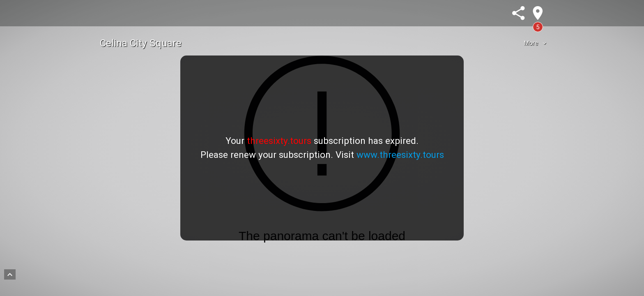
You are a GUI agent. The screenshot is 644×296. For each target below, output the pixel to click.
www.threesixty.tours (400, 155)
